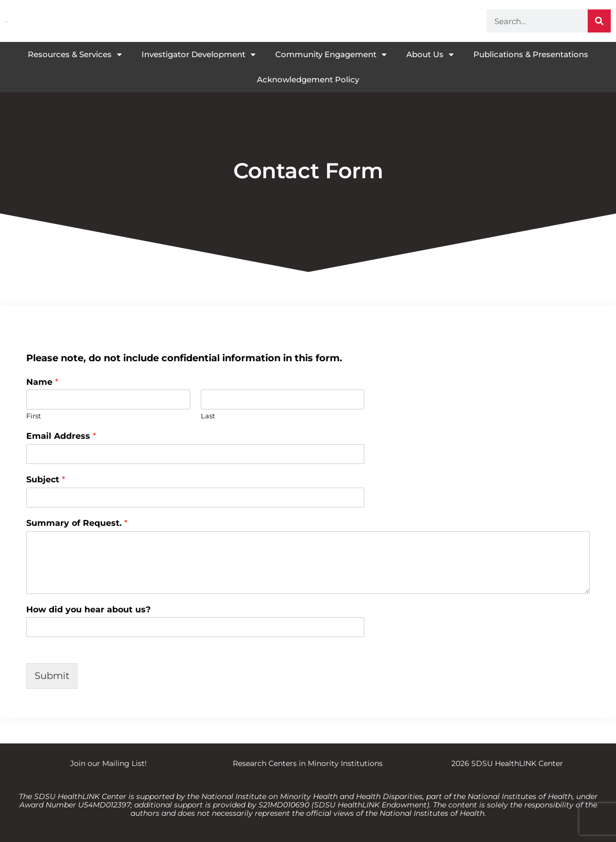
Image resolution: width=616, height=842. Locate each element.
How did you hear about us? (88, 609)
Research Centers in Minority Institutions (308, 763)
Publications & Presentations (531, 54)
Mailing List (123, 763)
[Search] (599, 21)
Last (208, 416)
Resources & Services (75, 55)
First (34, 416)
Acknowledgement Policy (308, 79)
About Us (430, 55)
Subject (46, 479)
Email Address (61, 436)
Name (42, 382)
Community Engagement (331, 55)
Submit (52, 676)
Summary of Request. (77, 523)
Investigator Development (198, 55)
